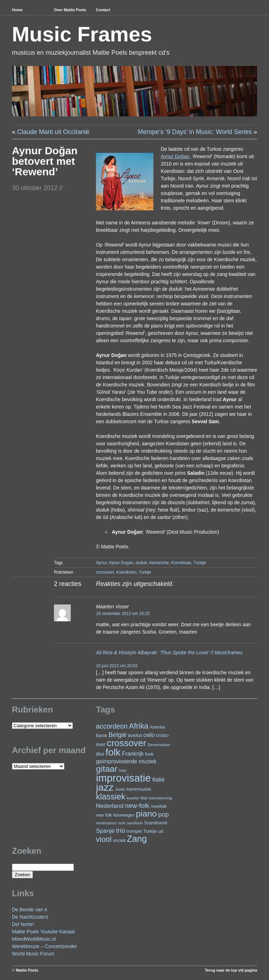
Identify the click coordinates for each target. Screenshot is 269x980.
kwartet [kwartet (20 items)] (133, 798)
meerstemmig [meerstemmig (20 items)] (160, 798)
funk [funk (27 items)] (149, 754)
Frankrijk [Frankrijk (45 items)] (133, 753)
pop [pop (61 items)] (164, 815)
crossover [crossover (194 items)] (126, 743)
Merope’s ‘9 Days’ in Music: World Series (195, 132)
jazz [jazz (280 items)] (105, 787)
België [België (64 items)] (118, 735)
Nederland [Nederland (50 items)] (110, 806)
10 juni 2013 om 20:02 (117, 666)
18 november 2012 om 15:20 (123, 614)
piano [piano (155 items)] (146, 814)
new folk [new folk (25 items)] (104, 815)
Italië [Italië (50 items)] (158, 780)
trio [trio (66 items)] (120, 830)
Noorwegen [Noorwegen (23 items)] (124, 815)
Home (17, 10)
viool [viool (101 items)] (104, 839)
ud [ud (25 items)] (161, 831)
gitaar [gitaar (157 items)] (107, 769)
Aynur (101, 563)
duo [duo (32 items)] (100, 754)
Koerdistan (181, 563)
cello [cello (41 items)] (149, 735)
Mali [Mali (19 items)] (144, 798)
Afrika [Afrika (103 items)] (139, 726)
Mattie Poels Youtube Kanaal (43, 932)
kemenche (159, 563)
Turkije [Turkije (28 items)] (150, 831)
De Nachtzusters (30, 917)
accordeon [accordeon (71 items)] (112, 726)
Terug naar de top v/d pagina (231, 970)
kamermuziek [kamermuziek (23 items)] (139, 789)
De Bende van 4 (29, 910)
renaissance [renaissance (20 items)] (106, 823)
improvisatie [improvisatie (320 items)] (123, 778)
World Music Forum (33, 954)
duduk (141, 563)
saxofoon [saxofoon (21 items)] (135, 823)
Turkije (200, 563)
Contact (103, 10)
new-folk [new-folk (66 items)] (137, 806)
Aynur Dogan (121, 563)
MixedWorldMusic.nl (34, 939)
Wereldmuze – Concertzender (44, 946)
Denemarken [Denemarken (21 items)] (159, 745)
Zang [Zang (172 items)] (137, 839)
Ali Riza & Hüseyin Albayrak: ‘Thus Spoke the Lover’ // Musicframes (169, 653)
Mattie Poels (27, 970)
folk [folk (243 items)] (113, 752)
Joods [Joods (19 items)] (120, 789)
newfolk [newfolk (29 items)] (159, 806)
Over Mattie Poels (70, 10)
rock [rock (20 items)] (122, 823)
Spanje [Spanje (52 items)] (105, 831)
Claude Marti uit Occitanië (53, 132)
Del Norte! (23, 924)
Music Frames (82, 34)
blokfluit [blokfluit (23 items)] (135, 736)
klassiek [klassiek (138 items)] (111, 797)
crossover (105, 572)
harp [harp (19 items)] (122, 770)
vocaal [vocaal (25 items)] (119, 840)
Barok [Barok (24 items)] (102, 736)
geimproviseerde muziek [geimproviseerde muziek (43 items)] (126, 761)
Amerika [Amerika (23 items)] (158, 727)
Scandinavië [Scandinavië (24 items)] (156, 823)
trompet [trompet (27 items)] (134, 831)
